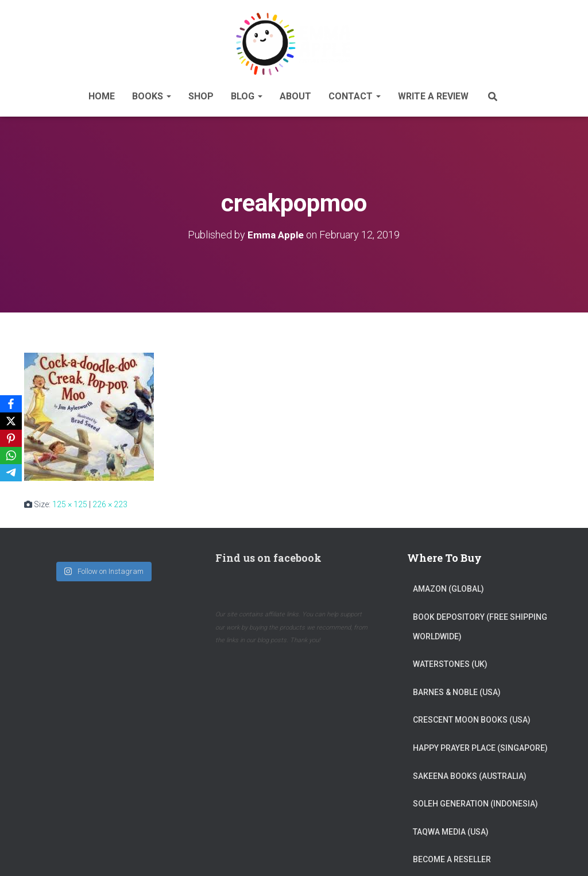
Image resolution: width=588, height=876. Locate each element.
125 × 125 (70, 500)
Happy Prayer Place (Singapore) (480, 744)
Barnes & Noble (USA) (457, 688)
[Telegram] (11, 473)
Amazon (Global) (448, 585)
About (295, 94)
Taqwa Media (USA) (451, 828)
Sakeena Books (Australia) (470, 772)
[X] (11, 421)
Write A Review (433, 94)
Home (102, 94)
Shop (201, 94)
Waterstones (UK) (450, 661)
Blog (247, 94)
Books (152, 94)
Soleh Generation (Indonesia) (475, 800)
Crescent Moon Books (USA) (472, 716)
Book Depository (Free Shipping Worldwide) (480, 623)
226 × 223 (110, 500)
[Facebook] (11, 404)
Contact (355, 94)
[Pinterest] (11, 438)
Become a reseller (452, 856)
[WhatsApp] (11, 456)
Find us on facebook (268, 554)
